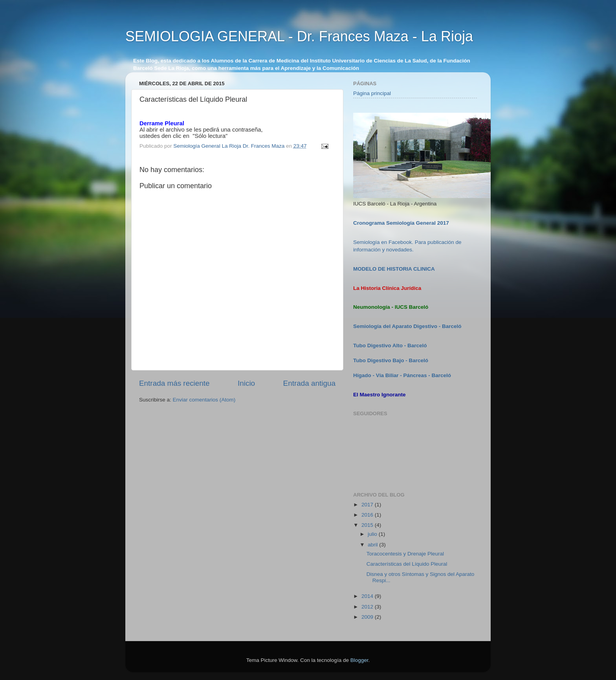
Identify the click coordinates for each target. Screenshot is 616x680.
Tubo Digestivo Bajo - (381, 360)
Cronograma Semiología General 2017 (401, 223)
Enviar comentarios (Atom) (204, 400)
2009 (368, 617)
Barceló (419, 360)
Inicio (246, 383)
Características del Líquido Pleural (407, 564)
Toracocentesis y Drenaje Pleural (405, 554)
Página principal (372, 93)
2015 (368, 525)
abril (373, 545)
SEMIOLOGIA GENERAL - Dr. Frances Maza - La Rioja (299, 36)
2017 (368, 505)
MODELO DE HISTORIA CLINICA (394, 269)
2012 (368, 607)
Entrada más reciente (174, 383)
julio (373, 534)
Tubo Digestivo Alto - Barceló (390, 345)
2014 (368, 596)
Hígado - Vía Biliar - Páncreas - (392, 375)
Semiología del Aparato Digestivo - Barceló (407, 326)
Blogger (359, 660)
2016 (368, 515)
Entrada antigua (309, 383)
